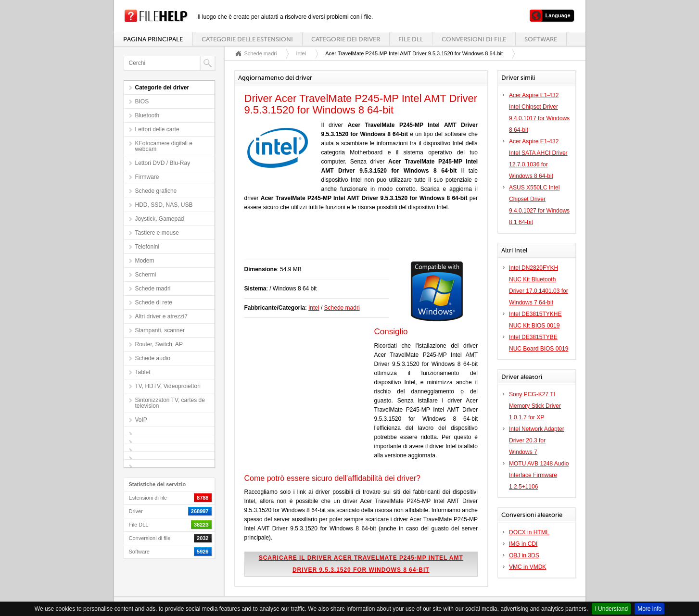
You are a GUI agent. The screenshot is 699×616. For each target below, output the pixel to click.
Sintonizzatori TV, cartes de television (170, 403)
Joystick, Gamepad (160, 219)
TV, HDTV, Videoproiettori (168, 386)
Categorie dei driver (346, 39)
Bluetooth (147, 115)
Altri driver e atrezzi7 (161, 316)
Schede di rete (154, 302)
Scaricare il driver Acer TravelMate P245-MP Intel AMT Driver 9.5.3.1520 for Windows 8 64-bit (361, 564)
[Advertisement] (357, 240)
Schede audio (153, 358)
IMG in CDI (523, 544)
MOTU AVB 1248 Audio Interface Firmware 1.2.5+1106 (539, 475)
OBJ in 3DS (524, 555)
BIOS (142, 101)
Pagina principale (153, 39)
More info (649, 609)
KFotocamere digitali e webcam (164, 146)
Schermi (146, 275)
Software (541, 39)
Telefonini (147, 247)
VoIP (141, 420)
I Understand (611, 609)
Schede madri (153, 289)
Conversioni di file (474, 39)
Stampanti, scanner (160, 330)
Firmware (147, 177)
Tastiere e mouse (157, 233)
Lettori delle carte (157, 129)
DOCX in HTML (529, 532)
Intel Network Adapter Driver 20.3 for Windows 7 (537, 440)
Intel (301, 53)
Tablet (143, 372)
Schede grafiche (156, 191)
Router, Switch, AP (159, 344)
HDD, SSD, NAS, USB (164, 205)
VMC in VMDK (527, 567)
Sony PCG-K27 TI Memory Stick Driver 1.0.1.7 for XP (535, 406)
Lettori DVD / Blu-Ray (163, 163)
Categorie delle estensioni (247, 39)
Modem (145, 261)
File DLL (411, 39)
